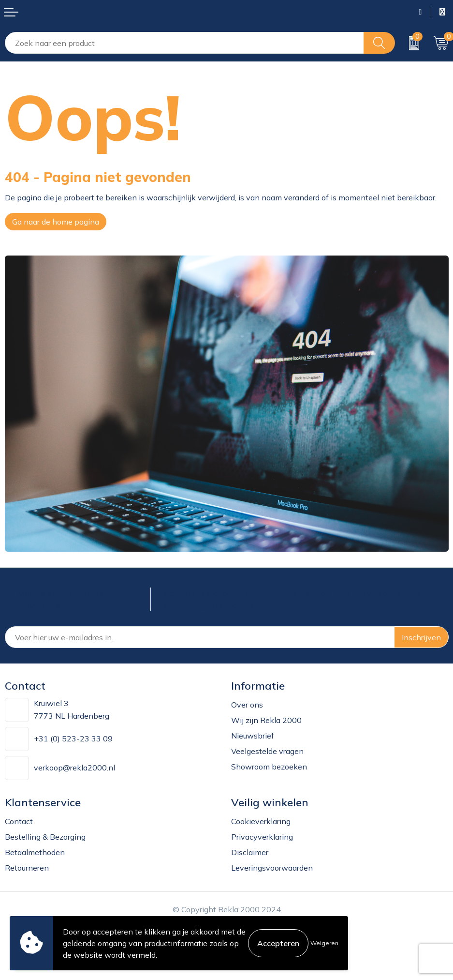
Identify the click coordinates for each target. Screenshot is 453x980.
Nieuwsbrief (253, 736)
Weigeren (324, 943)
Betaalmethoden (35, 852)
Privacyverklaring (262, 837)
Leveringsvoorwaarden (272, 868)
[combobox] (184, 43)
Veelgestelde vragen (267, 751)
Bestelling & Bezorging (45, 837)
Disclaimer (250, 852)
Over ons (247, 705)
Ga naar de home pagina (56, 222)
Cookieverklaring (261, 821)
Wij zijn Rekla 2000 (266, 720)
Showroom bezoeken (269, 767)
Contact (19, 821)
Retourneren (27, 868)
